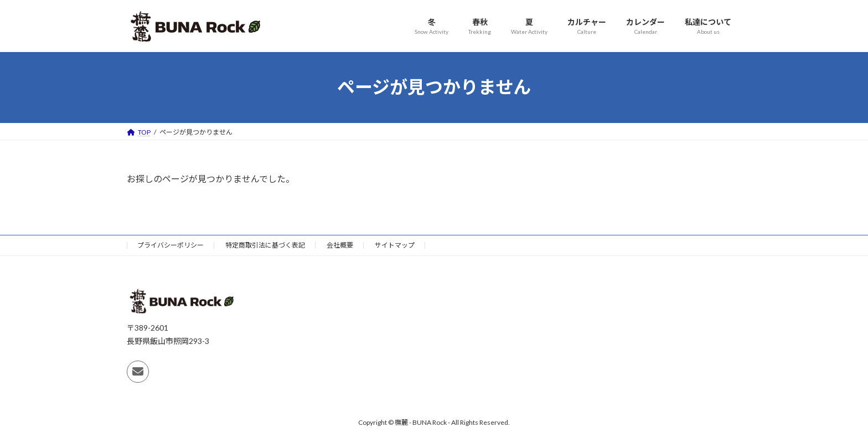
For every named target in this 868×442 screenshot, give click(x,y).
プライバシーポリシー (170, 245)
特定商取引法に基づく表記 (265, 245)
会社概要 (340, 245)
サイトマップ (395, 245)
